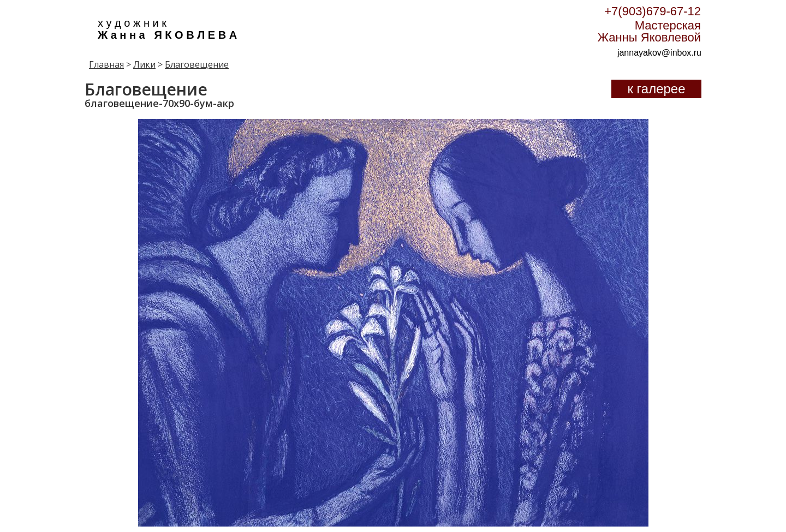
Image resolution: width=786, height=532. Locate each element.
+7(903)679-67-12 (653, 11)
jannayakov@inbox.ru (659, 53)
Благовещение (197, 64)
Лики (144, 64)
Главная (106, 64)
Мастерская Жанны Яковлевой (649, 31)
